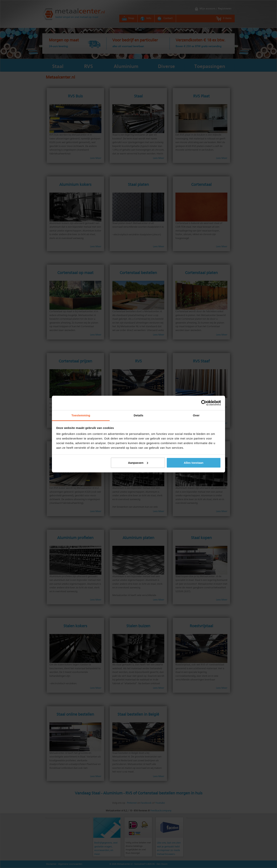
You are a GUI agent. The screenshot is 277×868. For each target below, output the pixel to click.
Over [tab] (196, 415)
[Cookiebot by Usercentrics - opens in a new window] (204, 403)
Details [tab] (138, 415)
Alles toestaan (194, 463)
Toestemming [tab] (81, 415)
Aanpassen (138, 463)
